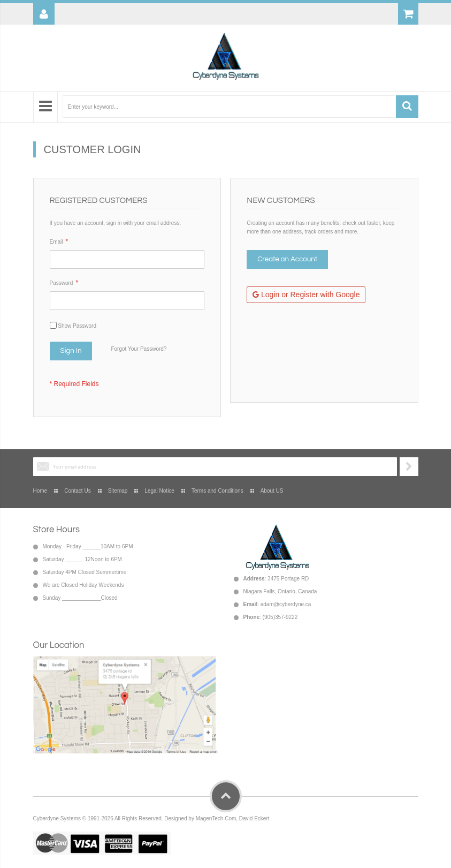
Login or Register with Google (306, 295)
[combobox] (229, 107)
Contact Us (77, 491)
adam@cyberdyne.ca (286, 604)
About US (272, 491)
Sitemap (118, 491)
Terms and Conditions (217, 491)
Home (40, 491)
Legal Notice (159, 491)
